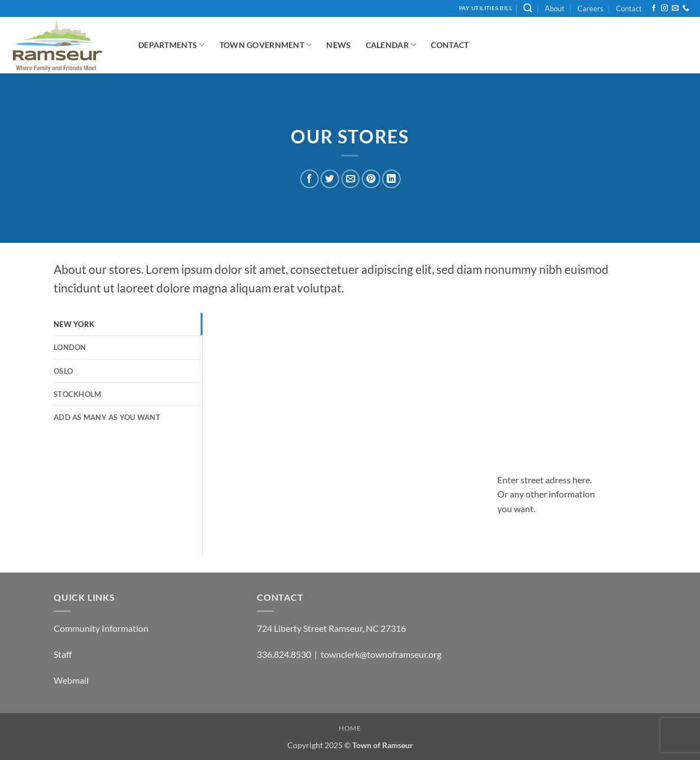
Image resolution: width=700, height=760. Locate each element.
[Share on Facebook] (310, 179)
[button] (528, 8)
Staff (63, 654)
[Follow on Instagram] (664, 8)
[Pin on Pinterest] (371, 179)
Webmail (71, 680)
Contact (629, 8)
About (555, 8)
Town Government (266, 45)
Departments (172, 45)
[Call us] (686, 8)
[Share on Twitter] (330, 179)
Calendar (391, 45)
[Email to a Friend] (350, 179)
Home (350, 728)
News (338, 45)
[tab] (128, 324)
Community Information (101, 628)
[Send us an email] (675, 8)
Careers (590, 8)
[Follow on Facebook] (654, 8)
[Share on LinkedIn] (391, 179)
